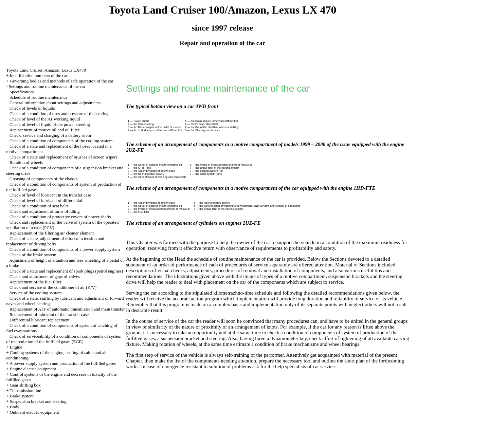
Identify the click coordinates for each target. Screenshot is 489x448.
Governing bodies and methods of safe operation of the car (62, 81)
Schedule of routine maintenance (39, 97)
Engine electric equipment (33, 369)
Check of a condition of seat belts (39, 206)
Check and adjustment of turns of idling (45, 211)
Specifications (22, 92)
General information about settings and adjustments (55, 103)
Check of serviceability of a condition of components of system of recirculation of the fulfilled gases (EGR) (64, 339)
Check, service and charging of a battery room (50, 135)
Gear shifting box (25, 385)
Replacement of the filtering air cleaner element (52, 233)
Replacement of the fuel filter (35, 282)
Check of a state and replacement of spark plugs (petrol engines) (66, 271)
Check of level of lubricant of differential (46, 200)
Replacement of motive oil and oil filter (44, 130)
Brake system (22, 396)
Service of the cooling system (36, 293)
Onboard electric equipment (34, 412)
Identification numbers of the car (39, 76)
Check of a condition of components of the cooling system (61, 141)
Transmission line (25, 390)
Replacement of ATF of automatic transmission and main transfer (67, 309)
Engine (16, 347)
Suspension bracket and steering (38, 401)
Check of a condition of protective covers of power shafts (60, 217)
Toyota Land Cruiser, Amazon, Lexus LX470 (46, 70)
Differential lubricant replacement (40, 320)
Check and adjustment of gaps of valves (45, 276)
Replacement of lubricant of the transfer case (49, 314)
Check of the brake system (33, 255)
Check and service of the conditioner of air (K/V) (53, 287)
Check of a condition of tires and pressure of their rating (59, 114)
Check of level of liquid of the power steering (50, 124)
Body (15, 407)
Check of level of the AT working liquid (45, 119)
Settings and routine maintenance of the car (47, 86)
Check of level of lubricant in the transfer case (50, 195)
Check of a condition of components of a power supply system (65, 249)
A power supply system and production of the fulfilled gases (63, 363)
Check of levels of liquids (32, 108)
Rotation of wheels (26, 162)
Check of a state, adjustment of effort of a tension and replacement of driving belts (55, 241)
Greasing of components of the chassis (43, 179)
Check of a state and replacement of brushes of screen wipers (64, 157)
